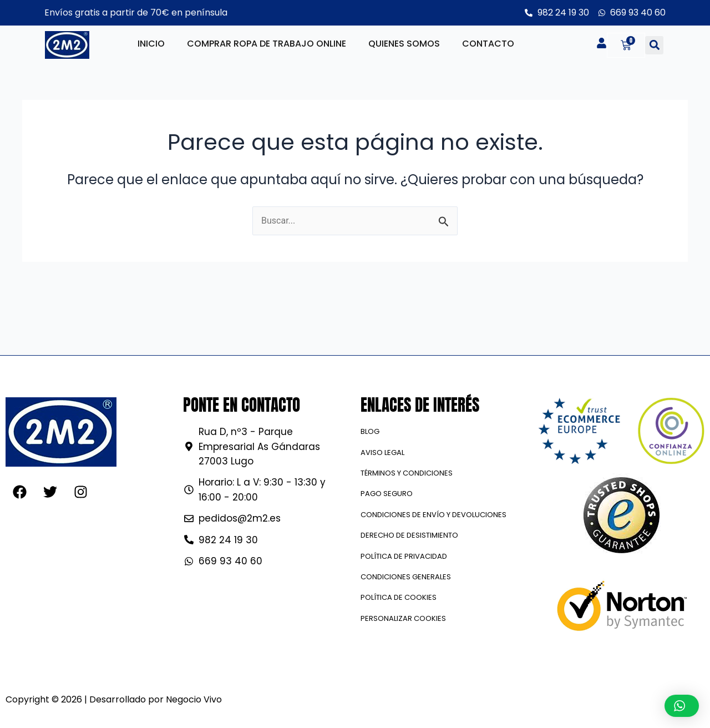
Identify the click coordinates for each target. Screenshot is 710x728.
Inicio (151, 44)
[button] (654, 45)
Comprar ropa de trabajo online (267, 44)
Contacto (488, 44)
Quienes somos (404, 44)
